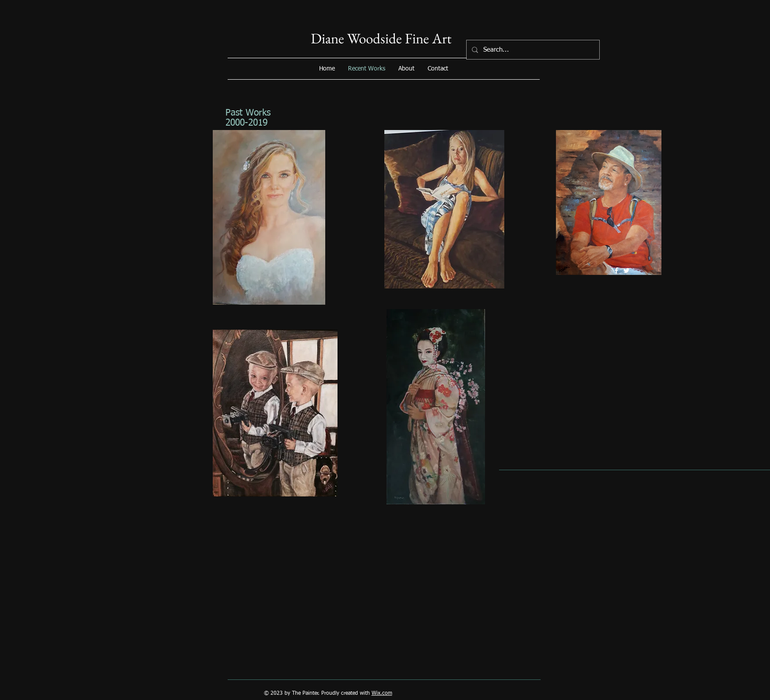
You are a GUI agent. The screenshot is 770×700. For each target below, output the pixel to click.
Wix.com (382, 693)
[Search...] (532, 50)
